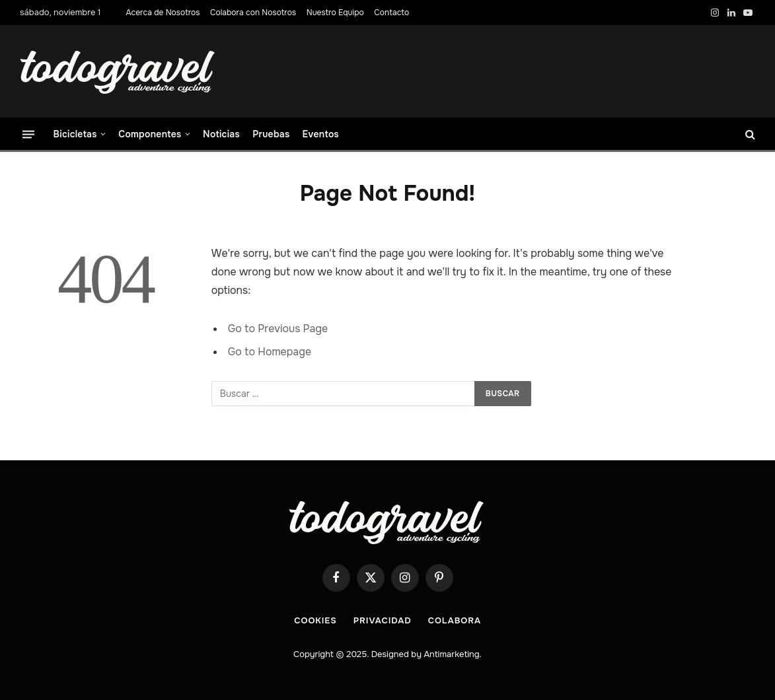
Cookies (315, 620)
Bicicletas (75, 134)
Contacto (391, 13)
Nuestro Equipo (335, 13)
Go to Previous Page (278, 329)
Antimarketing (451, 654)
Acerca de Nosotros (163, 13)
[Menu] (28, 134)
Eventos (321, 134)
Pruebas (271, 134)
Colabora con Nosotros (253, 13)
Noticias (221, 134)
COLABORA (455, 620)
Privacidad (383, 620)
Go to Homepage (270, 352)
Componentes (150, 134)
